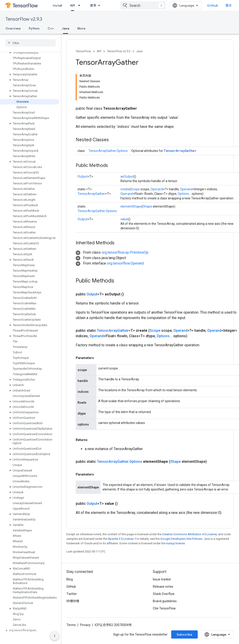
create (125, 189)
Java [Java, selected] (66, 28)
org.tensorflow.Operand (125, 263)
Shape (148, 206)
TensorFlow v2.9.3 (24, 19)
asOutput (127, 176)
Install (57, 5)
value (124, 219)
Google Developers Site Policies (181, 539)
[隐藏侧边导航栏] (55, 636)
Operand (157, 189)
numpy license (175, 543)
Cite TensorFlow (164, 608)
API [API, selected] (73, 5)
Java (139, 51)
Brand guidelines (165, 601)
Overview (13, 28)
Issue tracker (162, 579)
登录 (229, 5)
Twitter (72, 594)
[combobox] (143, 5)
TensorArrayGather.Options (108, 151)
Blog (70, 579)
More (81, 28)
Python (34, 28)
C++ (51, 28)
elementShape (131, 206)
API (99, 51)
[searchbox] (30, 43)
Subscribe (184, 634)
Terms (71, 625)
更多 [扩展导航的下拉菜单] (93, 5)
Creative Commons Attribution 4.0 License (189, 534)
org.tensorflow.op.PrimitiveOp (125, 252)
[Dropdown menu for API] (80, 5)
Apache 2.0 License (121, 539)
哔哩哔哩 (73, 601)
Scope (135, 189)
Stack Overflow (164, 594)
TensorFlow (83, 51)
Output (83, 176)
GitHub (213, 5)
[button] (30, 53)
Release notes (163, 587)
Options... (184, 194)
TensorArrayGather (180, 151)
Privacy (85, 625)
